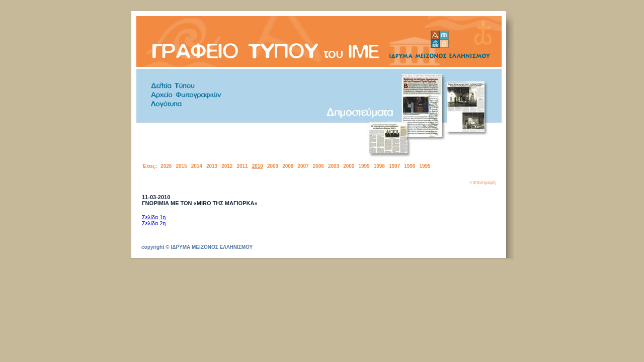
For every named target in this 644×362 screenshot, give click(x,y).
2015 (181, 166)
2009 (273, 166)
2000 (349, 166)
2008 (288, 166)
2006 (318, 166)
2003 (334, 166)
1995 (425, 166)
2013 (212, 166)
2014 (197, 166)
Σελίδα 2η (154, 223)
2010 (258, 166)
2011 (242, 166)
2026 (166, 166)
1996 (410, 166)
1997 (394, 166)
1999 (364, 166)
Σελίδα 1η (154, 217)
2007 (303, 166)
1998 (379, 166)
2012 (227, 166)
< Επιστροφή (482, 183)
